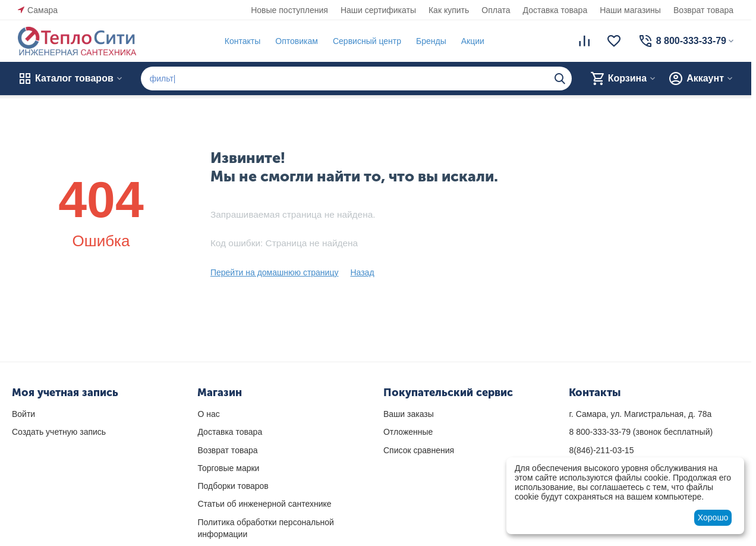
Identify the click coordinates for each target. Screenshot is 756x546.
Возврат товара (703, 10)
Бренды (431, 41)
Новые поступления (289, 10)
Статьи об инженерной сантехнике (264, 504)
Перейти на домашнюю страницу (275, 272)
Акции (473, 41)
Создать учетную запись (59, 432)
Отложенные (408, 432)
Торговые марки (228, 468)
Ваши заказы (409, 414)
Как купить (449, 10)
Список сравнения (419, 450)
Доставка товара (555, 10)
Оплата (496, 10)
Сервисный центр (367, 41)
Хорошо (713, 517)
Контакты (242, 41)
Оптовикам (297, 41)
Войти (23, 414)
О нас (208, 414)
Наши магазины (630, 10)
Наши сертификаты (378, 10)
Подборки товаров (233, 486)
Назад (362, 272)
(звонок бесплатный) (641, 432)
